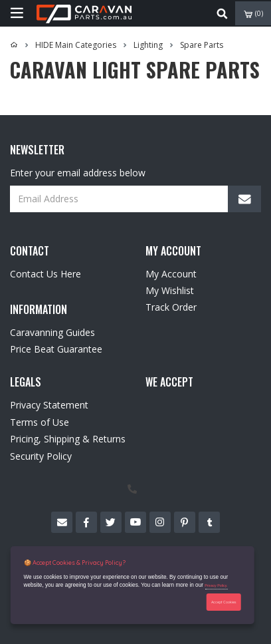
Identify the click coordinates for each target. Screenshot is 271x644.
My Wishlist (170, 290)
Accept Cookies (224, 602)
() (253, 14)
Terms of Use (40, 422)
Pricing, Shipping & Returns (68, 439)
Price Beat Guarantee (56, 349)
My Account (171, 274)
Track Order (171, 307)
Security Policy (41, 456)
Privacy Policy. (216, 585)
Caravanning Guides (52, 332)
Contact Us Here (45, 274)
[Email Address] (135, 199)
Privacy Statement (49, 405)
